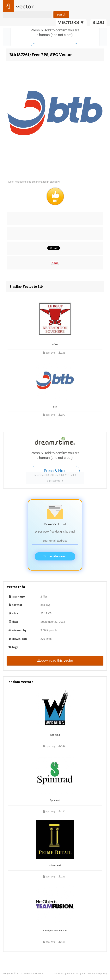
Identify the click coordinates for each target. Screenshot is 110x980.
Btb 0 (55, 345)
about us (59, 974)
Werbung (55, 735)
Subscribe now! (55, 556)
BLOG (98, 22)
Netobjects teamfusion (55, 931)
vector (25, 6)
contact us (73, 974)
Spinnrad (55, 800)
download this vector (55, 661)
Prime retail (55, 866)
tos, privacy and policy (95, 974)
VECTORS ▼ (71, 22)
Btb (55, 407)
